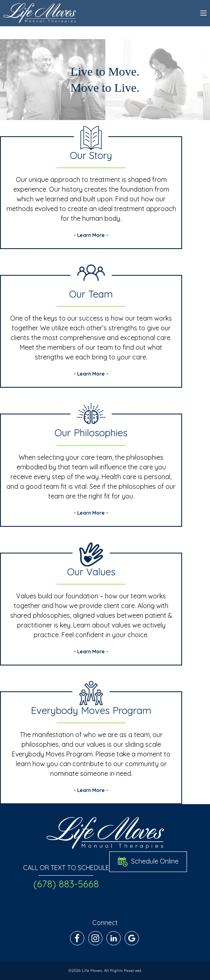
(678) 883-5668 (66, 884)
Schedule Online (148, 862)
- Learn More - (91, 235)
